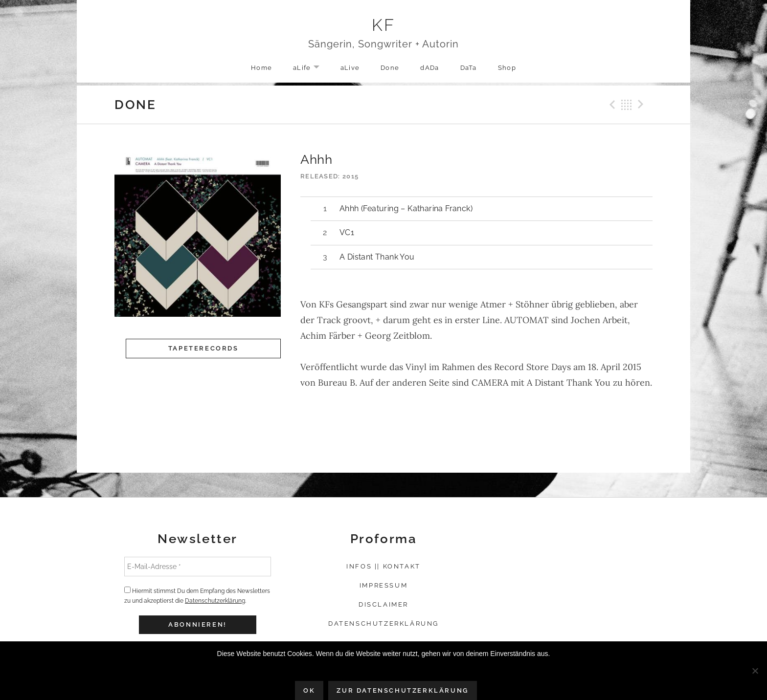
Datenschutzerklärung (215, 601)
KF (384, 25)
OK (309, 690)
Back (627, 105)
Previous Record (611, 105)
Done (390, 68)
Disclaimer (383, 604)
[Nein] (755, 671)
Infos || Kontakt (383, 566)
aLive (350, 68)
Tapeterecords (203, 348)
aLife (311, 68)
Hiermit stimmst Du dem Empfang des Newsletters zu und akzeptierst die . (197, 595)
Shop (507, 68)
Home (261, 68)
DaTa (469, 68)
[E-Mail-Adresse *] (198, 567)
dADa (429, 68)
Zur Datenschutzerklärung (402, 690)
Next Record (642, 105)
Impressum (383, 585)
